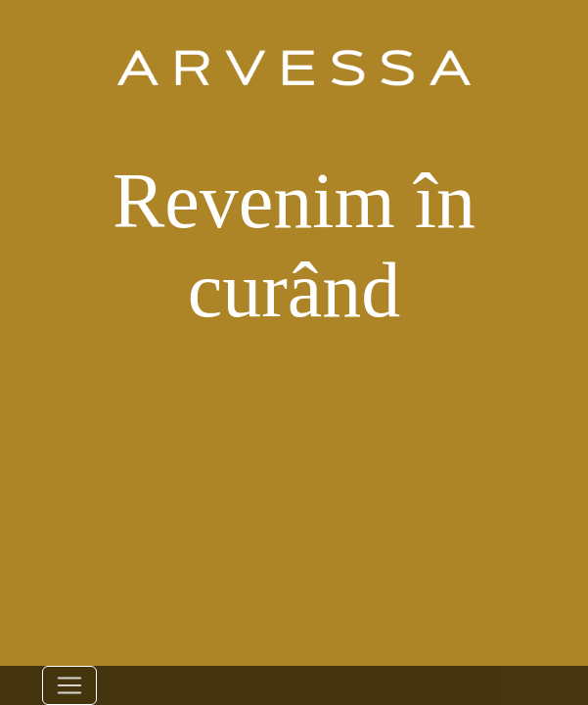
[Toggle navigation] (69, 685)
